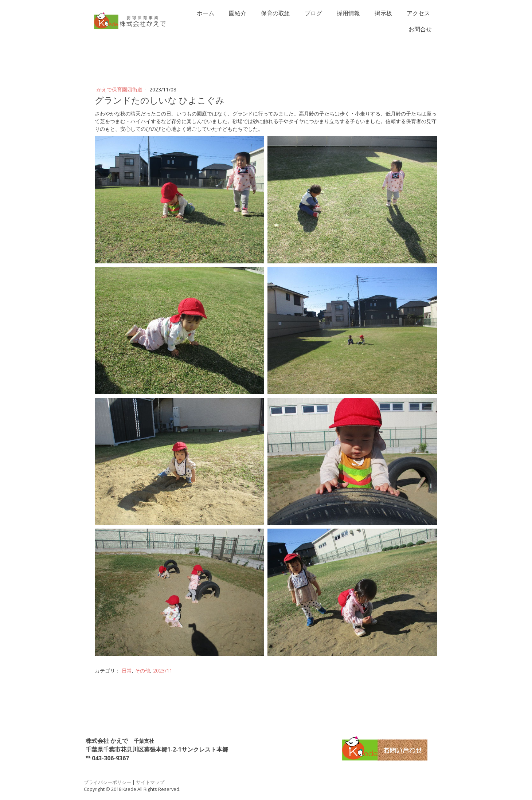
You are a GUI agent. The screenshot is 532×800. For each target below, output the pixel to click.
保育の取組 (275, 13)
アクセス (418, 13)
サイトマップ (150, 782)
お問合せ (420, 29)
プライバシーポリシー (107, 782)
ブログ (313, 13)
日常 (127, 670)
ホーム (206, 13)
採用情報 (348, 13)
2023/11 (163, 670)
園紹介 (238, 13)
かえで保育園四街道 (120, 89)
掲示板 (383, 13)
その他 (142, 670)
